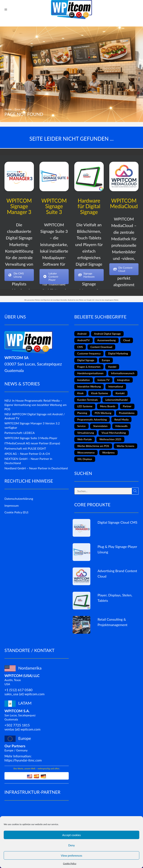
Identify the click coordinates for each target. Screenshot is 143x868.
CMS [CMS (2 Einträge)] (80, 347)
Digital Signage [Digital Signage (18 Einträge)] (86, 360)
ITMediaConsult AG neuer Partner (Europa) (32, 443)
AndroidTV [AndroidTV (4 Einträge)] (84, 340)
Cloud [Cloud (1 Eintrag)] (127, 340)
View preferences (72, 856)
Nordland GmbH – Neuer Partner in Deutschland (36, 468)
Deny (71, 845)
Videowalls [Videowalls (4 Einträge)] (121, 426)
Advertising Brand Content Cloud (117, 574)
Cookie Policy (70, 863)
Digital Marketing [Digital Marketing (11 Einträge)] (118, 353)
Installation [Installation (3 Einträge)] (84, 380)
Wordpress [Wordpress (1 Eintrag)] (108, 452)
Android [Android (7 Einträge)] (82, 334)
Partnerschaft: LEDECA (20, 433)
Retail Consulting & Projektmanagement (112, 622)
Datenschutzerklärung (19, 499)
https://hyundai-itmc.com (23, 760)
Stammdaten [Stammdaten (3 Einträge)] (100, 426)
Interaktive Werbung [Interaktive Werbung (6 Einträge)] (89, 386)
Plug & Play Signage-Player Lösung (117, 549)
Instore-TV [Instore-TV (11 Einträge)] (103, 380)
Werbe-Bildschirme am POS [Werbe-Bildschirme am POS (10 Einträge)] (93, 446)
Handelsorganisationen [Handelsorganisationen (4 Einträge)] (90, 373)
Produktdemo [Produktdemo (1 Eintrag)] (127, 413)
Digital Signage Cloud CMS (117, 522)
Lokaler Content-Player (51, 277)
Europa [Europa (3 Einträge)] (106, 360)
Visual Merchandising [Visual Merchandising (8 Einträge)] (114, 433)
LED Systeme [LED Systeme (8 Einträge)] (85, 406)
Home (8, 109)
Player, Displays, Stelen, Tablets (115, 598)
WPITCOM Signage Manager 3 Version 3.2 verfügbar (32, 425)
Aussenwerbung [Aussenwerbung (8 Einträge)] (107, 340)
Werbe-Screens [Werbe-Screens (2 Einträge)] (125, 446)
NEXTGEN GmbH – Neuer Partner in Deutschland (28, 461)
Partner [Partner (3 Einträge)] (127, 406)
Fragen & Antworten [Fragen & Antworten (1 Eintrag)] (89, 367)
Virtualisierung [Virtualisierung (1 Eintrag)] (86, 433)
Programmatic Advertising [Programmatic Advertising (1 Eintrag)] (92, 419)
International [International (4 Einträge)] (116, 386)
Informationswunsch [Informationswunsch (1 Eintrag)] (123, 373)
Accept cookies (71, 835)
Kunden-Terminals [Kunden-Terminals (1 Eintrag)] (88, 400)
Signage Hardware (86, 275)
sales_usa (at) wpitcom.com (24, 694)
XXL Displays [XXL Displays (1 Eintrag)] (85, 459)
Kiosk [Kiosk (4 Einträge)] (80, 393)
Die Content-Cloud (123, 269)
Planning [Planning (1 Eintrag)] (82, 413)
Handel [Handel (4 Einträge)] (112, 367)
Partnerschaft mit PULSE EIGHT (25, 448)
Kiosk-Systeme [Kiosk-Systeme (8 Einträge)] (100, 393)
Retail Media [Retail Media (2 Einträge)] (121, 419)
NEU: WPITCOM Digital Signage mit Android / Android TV (35, 416)
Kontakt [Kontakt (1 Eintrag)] (120, 393)
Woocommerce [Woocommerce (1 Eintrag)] (86, 452)
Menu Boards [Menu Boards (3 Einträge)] (108, 406)
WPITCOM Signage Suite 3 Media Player (31, 438)
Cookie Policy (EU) (16, 512)
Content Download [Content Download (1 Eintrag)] (101, 347)
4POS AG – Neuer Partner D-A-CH (27, 454)
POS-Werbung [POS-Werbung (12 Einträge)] (103, 413)
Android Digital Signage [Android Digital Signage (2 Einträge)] (107, 334)
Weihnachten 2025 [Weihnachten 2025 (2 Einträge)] (110, 439)
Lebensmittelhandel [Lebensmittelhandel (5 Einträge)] (116, 400)
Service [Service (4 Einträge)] (81, 426)
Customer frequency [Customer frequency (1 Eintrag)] (89, 353)
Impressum (12, 505)
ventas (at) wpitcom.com (22, 729)
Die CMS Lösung (16, 275)
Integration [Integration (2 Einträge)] (123, 380)
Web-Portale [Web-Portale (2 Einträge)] (85, 439)
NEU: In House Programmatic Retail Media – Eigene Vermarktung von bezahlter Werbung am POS (35, 405)
